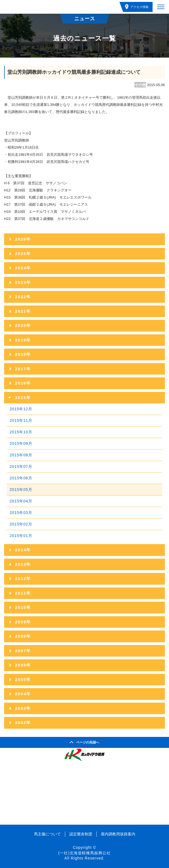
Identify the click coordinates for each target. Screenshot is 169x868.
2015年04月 (21, 501)
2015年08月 (21, 455)
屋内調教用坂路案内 (118, 834)
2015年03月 (21, 513)
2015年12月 (21, 409)
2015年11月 (21, 420)
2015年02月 (21, 524)
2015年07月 (21, 466)
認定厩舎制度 (81, 834)
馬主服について (47, 834)
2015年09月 (21, 443)
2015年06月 (21, 478)
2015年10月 (21, 432)
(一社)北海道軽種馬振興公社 (84, 853)
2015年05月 (21, 490)
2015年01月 (21, 536)
